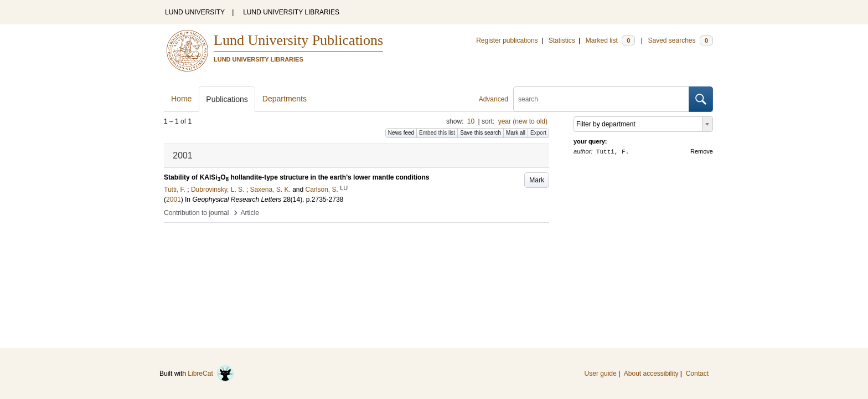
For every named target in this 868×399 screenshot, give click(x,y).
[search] (601, 99)
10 (471, 121)
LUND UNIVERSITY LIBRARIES (291, 12)
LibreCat (211, 374)
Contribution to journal (196, 213)
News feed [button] (401, 133)
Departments (285, 99)
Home (181, 99)
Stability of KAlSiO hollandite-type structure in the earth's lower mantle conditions (296, 177)
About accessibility (651, 374)
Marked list (610, 40)
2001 (174, 199)
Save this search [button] (480, 133)
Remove (702, 151)
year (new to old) (523, 121)
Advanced (494, 99)
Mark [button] (537, 180)
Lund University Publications (298, 40)
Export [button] (538, 133)
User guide (601, 374)
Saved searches (680, 40)
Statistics (562, 40)
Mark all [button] (516, 133)
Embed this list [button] (437, 133)
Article (250, 213)
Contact (697, 374)
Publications (227, 99)
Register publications (507, 40)
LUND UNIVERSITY (195, 12)
